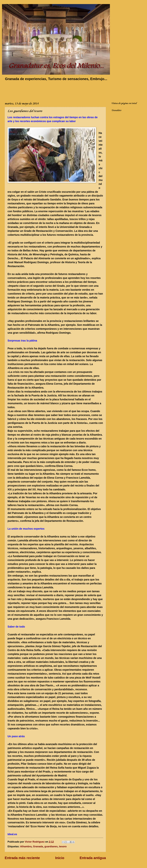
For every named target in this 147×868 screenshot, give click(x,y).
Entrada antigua (93, 858)
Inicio (60, 858)
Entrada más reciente (22, 858)
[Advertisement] (54, 91)
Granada (38, 846)
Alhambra (26, 846)
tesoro (63, 846)
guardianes (51, 846)
